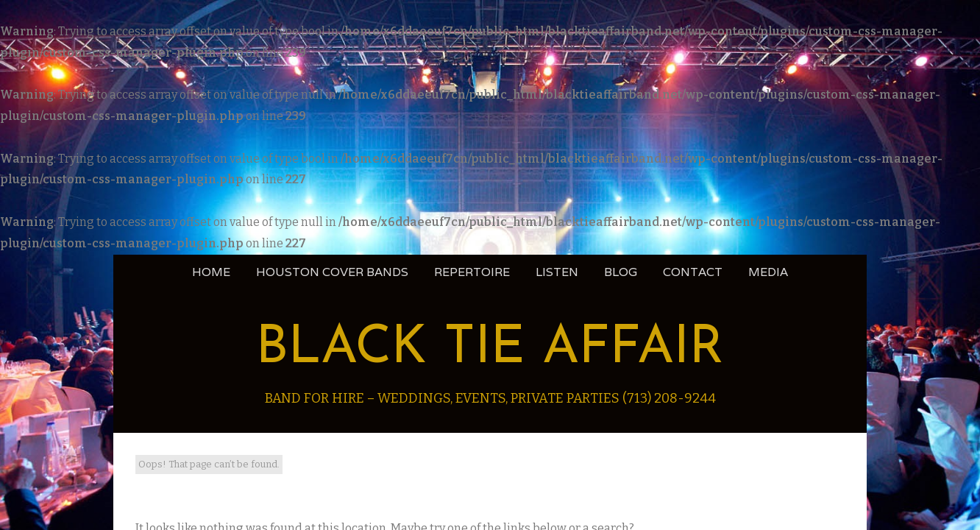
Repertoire (472, 272)
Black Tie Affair (490, 349)
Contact (693, 272)
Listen (557, 272)
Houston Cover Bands (332, 272)
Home (211, 272)
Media (768, 272)
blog (621, 272)
